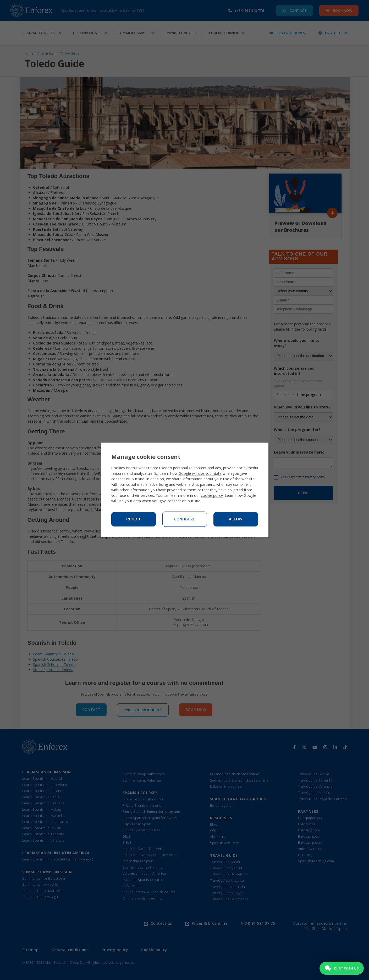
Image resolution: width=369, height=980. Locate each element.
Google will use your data (200, 474)
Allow (236, 519)
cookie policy (212, 496)
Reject (133, 519)
